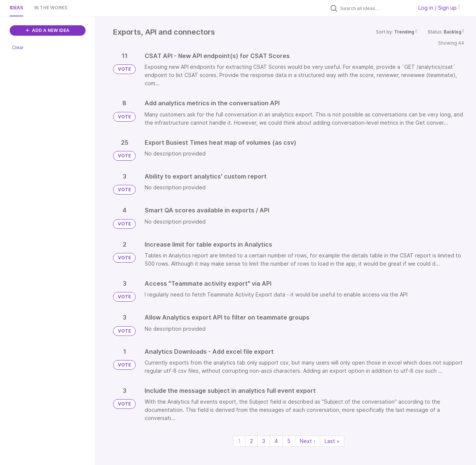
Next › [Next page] (308, 441)
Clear (18, 47)
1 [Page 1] (239, 441)
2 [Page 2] (251, 441)
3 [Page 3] (264, 441)
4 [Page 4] (276, 441)
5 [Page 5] (289, 441)
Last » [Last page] (332, 441)
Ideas (16, 8)
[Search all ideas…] (375, 8)
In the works (51, 8)
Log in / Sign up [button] (439, 8)
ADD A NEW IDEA (48, 30)
